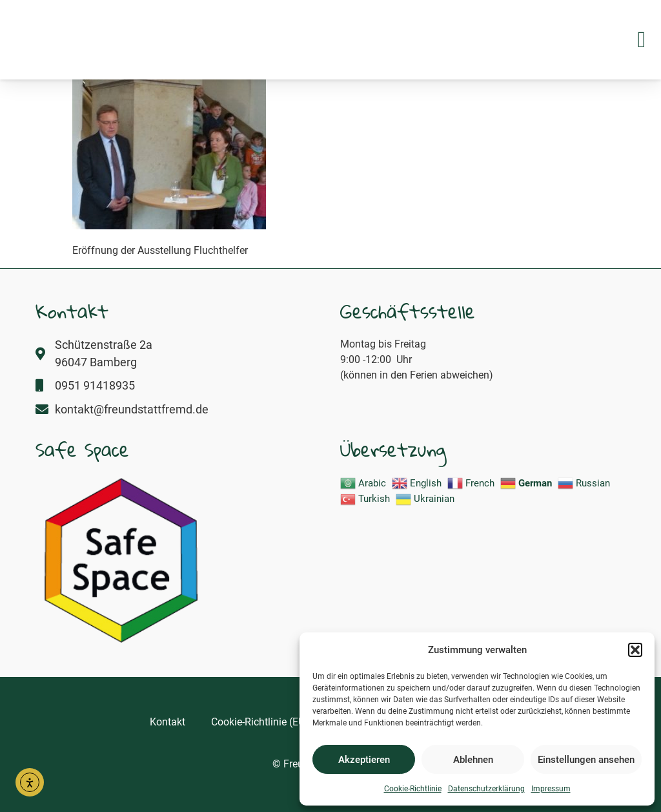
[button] (635, 643)
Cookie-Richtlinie (413, 789)
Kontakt (168, 722)
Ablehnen (473, 760)
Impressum (551, 789)
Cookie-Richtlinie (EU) (260, 722)
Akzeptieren (364, 760)
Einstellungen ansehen (586, 760)
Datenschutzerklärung (486, 789)
